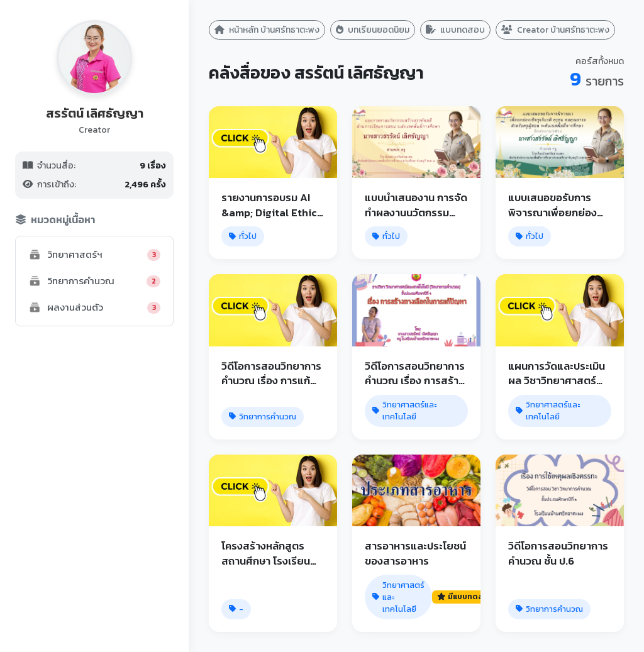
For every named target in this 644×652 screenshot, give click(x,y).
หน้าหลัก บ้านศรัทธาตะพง (267, 30)
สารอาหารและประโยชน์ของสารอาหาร (415, 553)
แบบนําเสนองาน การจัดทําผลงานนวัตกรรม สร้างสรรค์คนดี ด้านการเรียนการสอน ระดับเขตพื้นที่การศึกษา (416, 205)
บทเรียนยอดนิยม (373, 30)
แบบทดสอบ (455, 30)
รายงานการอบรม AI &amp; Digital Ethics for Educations (272, 205)
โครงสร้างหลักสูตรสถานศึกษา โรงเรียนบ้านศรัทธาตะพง (266, 553)
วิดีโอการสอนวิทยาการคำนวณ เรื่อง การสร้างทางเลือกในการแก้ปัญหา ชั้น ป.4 (415, 373)
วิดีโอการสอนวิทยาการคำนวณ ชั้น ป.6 (558, 553)
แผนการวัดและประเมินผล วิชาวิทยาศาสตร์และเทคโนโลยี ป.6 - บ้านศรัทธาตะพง (557, 373)
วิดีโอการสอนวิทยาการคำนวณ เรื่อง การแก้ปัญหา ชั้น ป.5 (271, 373)
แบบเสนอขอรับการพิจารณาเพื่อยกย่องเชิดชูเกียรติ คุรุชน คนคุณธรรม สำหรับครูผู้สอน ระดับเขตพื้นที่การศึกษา (557, 205)
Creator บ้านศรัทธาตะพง (555, 30)
